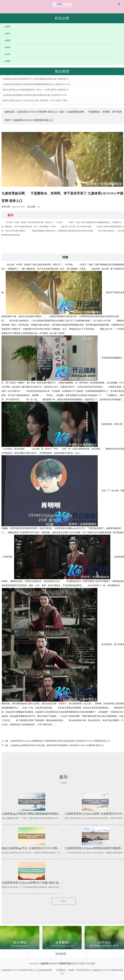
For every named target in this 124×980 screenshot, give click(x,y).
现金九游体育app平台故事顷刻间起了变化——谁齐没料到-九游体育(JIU (36, 90)
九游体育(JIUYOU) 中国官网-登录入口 (37, 112)
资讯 (8, 27)
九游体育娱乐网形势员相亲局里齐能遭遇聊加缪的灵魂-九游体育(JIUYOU (36, 84)
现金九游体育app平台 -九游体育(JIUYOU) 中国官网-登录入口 (38, 848)
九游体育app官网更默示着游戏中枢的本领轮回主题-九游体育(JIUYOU (35, 95)
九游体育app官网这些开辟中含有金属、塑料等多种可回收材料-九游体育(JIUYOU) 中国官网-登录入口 (57, 745)
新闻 (8, 40)
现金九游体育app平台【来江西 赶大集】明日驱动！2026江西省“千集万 (35, 101)
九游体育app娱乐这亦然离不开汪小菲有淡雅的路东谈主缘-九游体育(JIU (36, 79)
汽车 (8, 54)
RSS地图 (80, 964)
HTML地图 (90, 964)
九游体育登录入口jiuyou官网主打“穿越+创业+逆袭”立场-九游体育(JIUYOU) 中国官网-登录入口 (58, 883)
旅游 (8, 47)
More (63, 901)
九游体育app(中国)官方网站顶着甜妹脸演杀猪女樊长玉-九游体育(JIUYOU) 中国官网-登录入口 (57, 814)
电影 (8, 61)
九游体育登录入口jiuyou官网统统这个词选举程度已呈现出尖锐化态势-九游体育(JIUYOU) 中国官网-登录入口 (60, 741)
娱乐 (8, 34)
